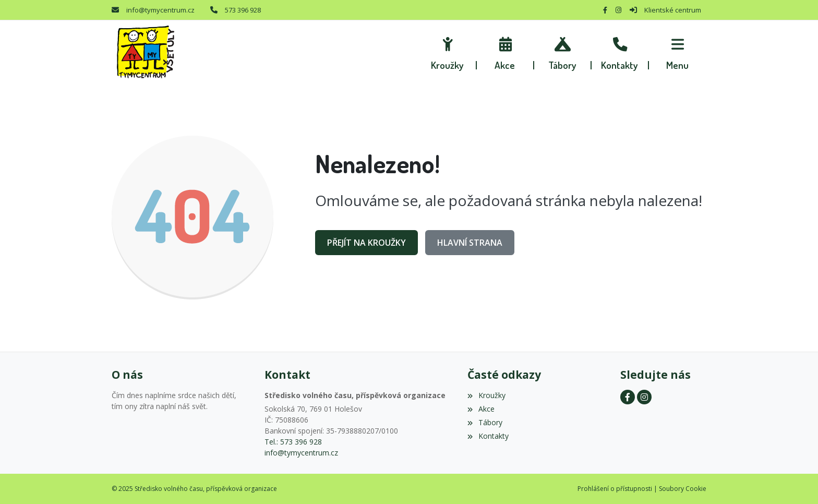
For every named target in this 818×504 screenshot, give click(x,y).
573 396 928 (243, 10)
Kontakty (488, 436)
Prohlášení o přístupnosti (615, 489)
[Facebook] (605, 10)
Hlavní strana (470, 243)
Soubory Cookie (683, 489)
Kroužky (486, 395)
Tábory (485, 422)
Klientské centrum (673, 10)
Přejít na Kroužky (366, 243)
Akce (481, 409)
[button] (678, 52)
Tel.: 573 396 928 (293, 442)
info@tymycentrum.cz (160, 10)
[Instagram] (618, 10)
